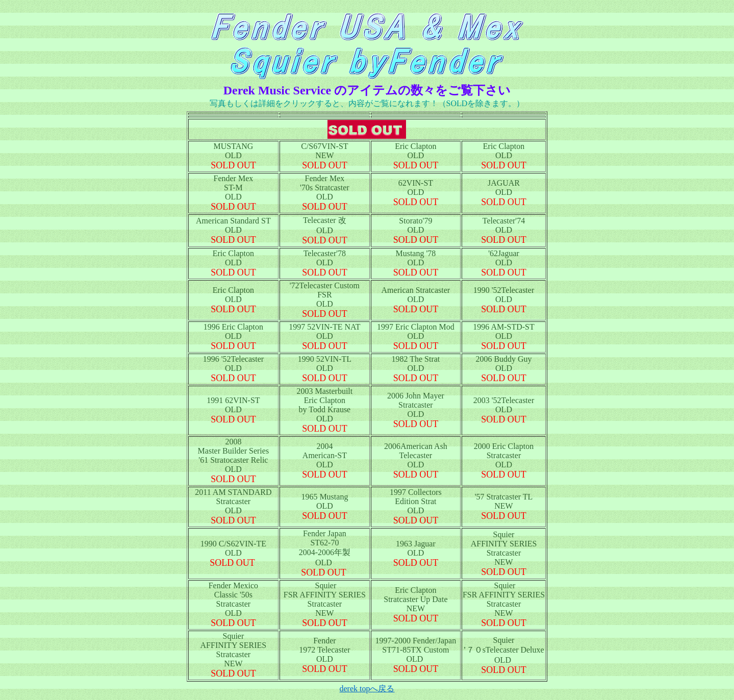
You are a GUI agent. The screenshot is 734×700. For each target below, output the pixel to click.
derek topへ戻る (367, 689)
